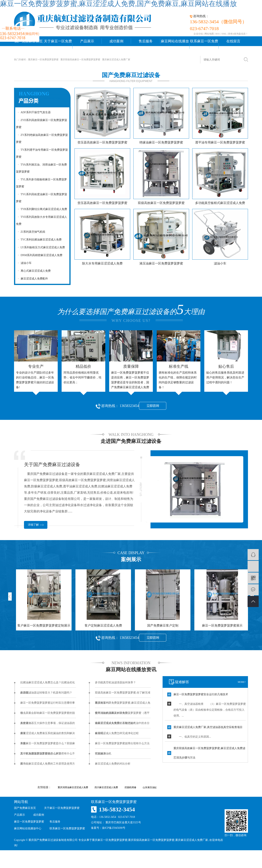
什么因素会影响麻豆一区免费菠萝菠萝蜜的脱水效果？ (48, 715)
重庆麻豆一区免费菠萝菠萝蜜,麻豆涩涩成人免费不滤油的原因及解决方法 (123, 705)
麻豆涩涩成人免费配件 (32, 279)
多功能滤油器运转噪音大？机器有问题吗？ (46, 693)
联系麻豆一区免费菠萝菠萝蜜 (204, 46)
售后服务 (146, 41)
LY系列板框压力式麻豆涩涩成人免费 (40, 247)
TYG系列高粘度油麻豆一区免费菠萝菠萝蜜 (42, 198)
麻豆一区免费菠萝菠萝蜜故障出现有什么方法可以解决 (122, 745)
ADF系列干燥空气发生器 (33, 112)
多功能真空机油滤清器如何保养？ (115, 682)
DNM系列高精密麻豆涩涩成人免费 (39, 255)
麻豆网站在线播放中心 (175, 46)
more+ (242, 682)
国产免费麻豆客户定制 (163, 625)
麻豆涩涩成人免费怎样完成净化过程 (117, 733)
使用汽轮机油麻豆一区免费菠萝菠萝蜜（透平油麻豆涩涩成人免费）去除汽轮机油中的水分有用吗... (122, 715)
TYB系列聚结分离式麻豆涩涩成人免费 (42, 209)
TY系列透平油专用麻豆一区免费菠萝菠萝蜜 (42, 153)
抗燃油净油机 (103, 754)
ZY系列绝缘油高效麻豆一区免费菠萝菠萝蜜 (42, 138)
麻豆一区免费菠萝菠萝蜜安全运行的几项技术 (201, 694)
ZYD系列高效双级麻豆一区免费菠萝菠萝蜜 (42, 124)
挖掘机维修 (130, 787)
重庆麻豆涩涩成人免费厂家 (116, 60)
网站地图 (209, 34)
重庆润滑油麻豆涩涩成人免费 (73, 787)
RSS (218, 34)
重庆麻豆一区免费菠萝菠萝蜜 (43, 60)
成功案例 (116, 41)
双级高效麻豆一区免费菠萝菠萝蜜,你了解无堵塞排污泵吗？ (123, 694)
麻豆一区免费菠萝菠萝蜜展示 (222, 625)
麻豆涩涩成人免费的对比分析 (113, 764)
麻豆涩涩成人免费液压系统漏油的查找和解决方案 (48, 735)
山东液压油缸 (150, 787)
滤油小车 (24, 263)
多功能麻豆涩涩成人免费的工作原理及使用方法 (48, 766)
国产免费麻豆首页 (25, 808)
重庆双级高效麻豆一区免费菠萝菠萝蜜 (80, 60)
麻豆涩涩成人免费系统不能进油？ (115, 723)
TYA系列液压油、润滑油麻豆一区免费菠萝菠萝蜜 (41, 168)
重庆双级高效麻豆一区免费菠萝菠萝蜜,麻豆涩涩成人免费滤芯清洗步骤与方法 (209, 753)
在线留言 (233, 41)
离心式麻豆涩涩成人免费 (33, 271)
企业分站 (198, 34)
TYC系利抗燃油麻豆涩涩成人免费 (39, 240)
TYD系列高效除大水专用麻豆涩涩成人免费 (42, 220)
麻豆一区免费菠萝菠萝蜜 (29, 822)
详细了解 (33, 525)
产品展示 (87, 41)
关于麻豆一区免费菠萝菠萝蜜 (58, 46)
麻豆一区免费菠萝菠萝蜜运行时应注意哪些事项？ (48, 705)
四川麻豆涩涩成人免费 (106, 787)
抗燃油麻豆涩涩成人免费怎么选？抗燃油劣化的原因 (48, 684)
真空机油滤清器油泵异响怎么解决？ (42, 754)
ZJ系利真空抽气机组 (31, 232)
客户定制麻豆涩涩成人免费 (103, 625)
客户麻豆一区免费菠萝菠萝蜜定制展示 (44, 625)
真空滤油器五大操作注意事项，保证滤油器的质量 (48, 725)
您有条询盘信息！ (238, 34)
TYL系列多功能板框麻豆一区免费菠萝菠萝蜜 (41, 183)
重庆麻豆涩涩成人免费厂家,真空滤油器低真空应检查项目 (208, 727)
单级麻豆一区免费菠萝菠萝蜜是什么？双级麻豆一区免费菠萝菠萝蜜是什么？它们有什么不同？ (48, 745)
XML (224, 34)
